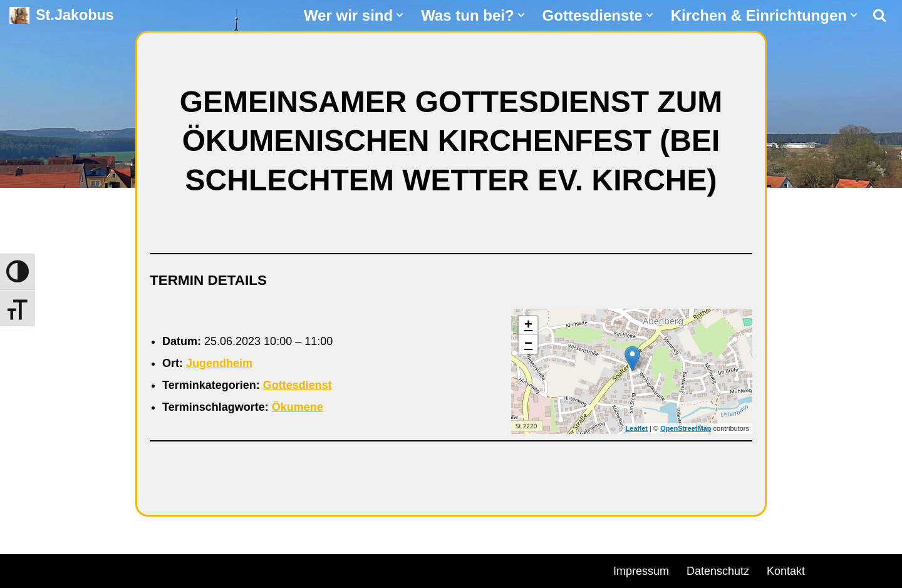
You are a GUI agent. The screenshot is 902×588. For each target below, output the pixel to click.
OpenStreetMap (686, 428)
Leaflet (637, 428)
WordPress (152, 569)
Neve (23, 569)
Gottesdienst (298, 385)
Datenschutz (718, 571)
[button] (400, 15)
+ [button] (528, 326)
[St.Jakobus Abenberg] (62, 15)
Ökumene (298, 407)
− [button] (528, 344)
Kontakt (786, 571)
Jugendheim (219, 363)
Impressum (641, 571)
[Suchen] (879, 15)
